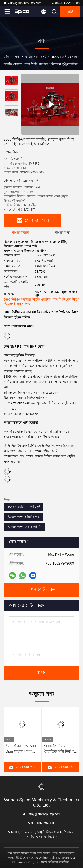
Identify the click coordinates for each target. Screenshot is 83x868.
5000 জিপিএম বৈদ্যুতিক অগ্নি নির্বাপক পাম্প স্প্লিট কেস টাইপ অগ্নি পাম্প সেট (60, 749)
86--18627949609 (65, 3)
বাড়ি (6, 57)
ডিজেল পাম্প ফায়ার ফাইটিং (24, 527)
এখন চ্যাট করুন (41, 590)
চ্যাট (70, 12)
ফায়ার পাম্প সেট (36, 57)
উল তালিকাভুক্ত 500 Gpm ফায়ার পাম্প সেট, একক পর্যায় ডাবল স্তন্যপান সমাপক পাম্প (22, 749)
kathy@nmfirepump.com (22, 3)
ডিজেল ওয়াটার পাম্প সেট (23, 507)
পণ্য (17, 57)
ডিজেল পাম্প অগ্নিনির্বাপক (23, 517)
